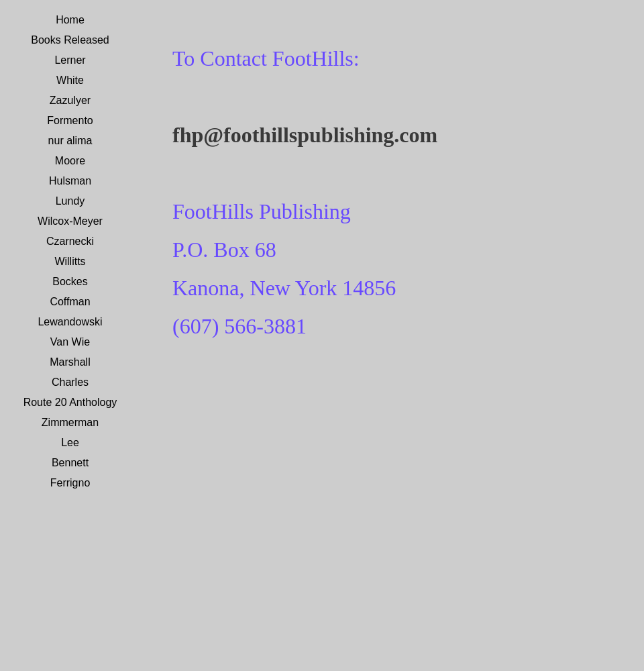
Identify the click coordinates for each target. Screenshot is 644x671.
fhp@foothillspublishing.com (305, 135)
